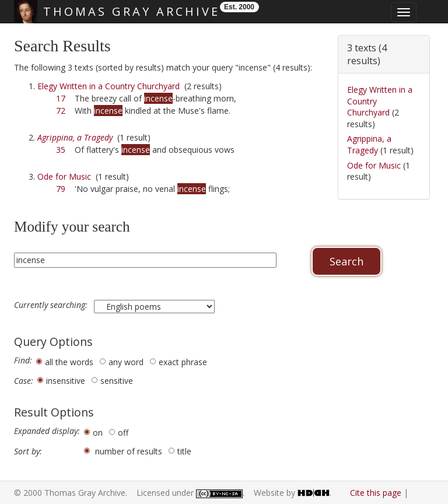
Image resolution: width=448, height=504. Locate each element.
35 (61, 150)
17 (61, 98)
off (123, 433)
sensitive (117, 381)
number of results (129, 451)
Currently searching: (52, 305)
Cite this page (376, 493)
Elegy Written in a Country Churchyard (108, 86)
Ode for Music (64, 176)
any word (126, 362)
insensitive (66, 381)
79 (61, 189)
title (184, 451)
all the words (69, 362)
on (98, 433)
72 (61, 111)
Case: (24, 381)
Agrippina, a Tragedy (369, 144)
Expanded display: (47, 431)
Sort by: (28, 452)
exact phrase (183, 362)
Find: (23, 360)
